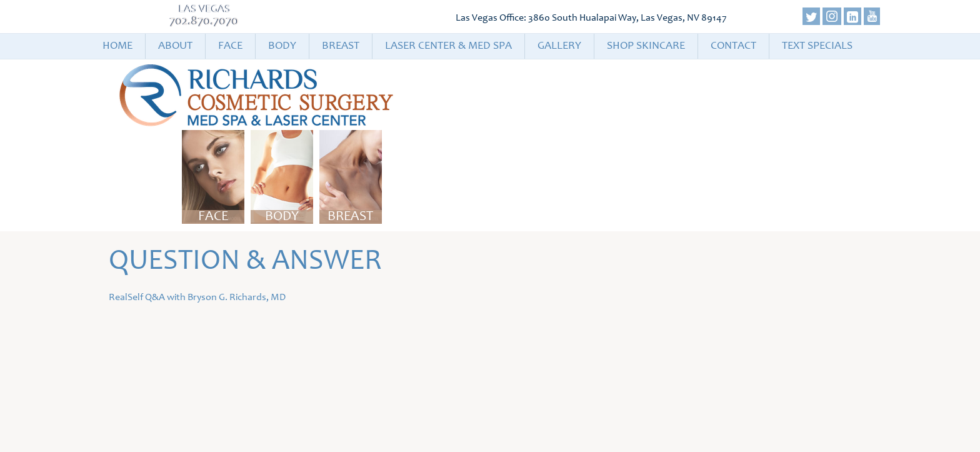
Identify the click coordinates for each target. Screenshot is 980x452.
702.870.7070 (204, 22)
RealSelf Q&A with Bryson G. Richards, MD (197, 298)
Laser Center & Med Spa (448, 46)
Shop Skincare (646, 46)
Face (230, 46)
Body (282, 46)
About (175, 46)
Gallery (559, 46)
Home (117, 46)
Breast (341, 46)
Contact (733, 46)
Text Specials (817, 46)
